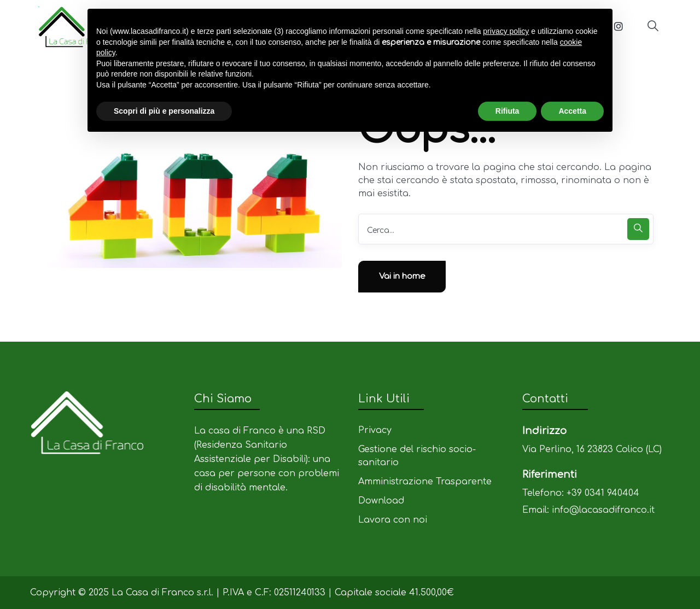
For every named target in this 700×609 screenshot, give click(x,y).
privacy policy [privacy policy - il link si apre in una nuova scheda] (506, 31)
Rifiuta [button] (507, 111)
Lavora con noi (393, 520)
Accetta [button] (572, 111)
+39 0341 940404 (603, 493)
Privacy (375, 430)
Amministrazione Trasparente (425, 482)
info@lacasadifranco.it (603, 510)
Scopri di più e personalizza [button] (164, 111)
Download (381, 501)
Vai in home (402, 276)
